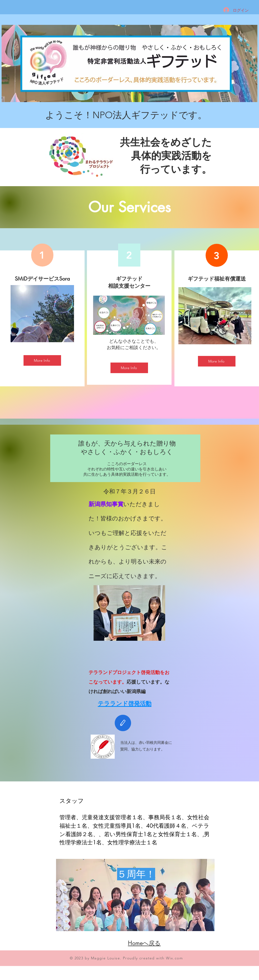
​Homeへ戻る (144, 943)
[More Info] (42, 360)
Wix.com (174, 958)
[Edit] (123, 723)
